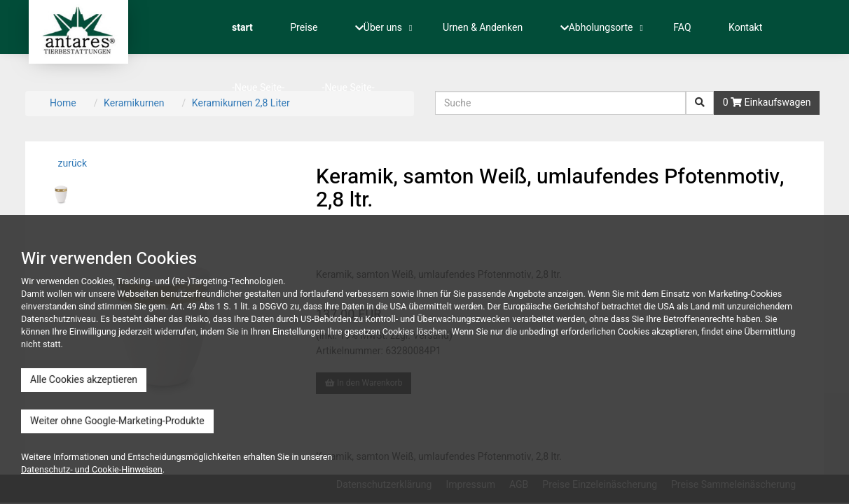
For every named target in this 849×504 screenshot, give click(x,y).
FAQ (682, 28)
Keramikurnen (134, 103)
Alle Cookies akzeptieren (84, 380)
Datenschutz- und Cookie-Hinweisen (92, 470)
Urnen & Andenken (483, 28)
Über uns (379, 28)
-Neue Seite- (258, 88)
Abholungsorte (597, 28)
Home (63, 103)
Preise (304, 28)
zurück (71, 163)
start (242, 28)
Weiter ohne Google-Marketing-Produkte (117, 421)
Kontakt (745, 28)
